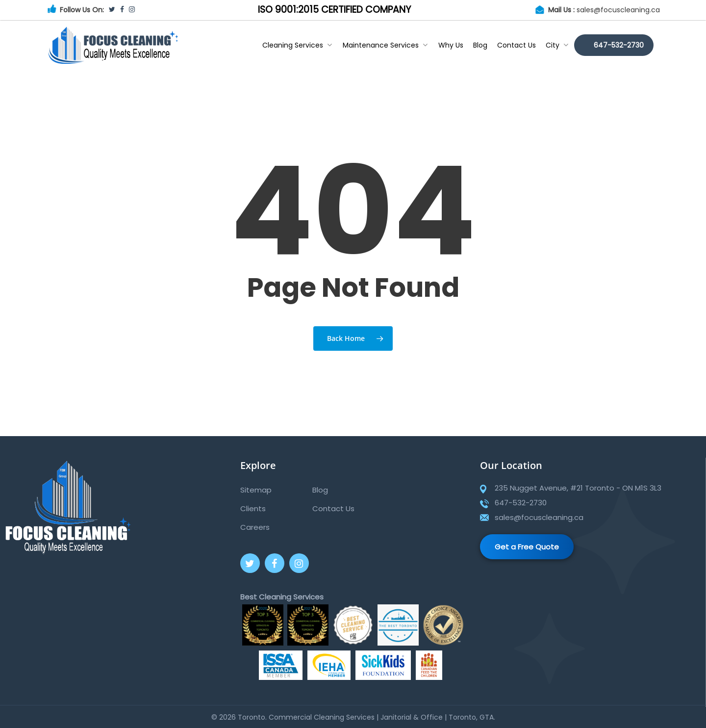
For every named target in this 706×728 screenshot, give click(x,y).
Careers (255, 527)
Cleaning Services (297, 45)
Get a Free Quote (527, 547)
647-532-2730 (619, 45)
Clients (253, 508)
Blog (480, 45)
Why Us (451, 45)
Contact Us (517, 45)
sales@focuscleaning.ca (618, 10)
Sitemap (256, 490)
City (557, 45)
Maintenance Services (385, 45)
